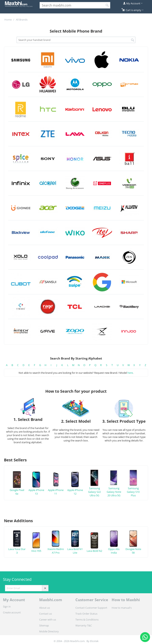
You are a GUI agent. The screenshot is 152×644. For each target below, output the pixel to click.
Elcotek (94, 641)
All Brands (22, 20)
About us (45, 608)
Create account (12, 612)
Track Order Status (86, 614)
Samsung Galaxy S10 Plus (133, 486)
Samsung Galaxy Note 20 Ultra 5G (114, 486)
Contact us (46, 614)
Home (8, 20)
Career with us (48, 620)
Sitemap (44, 625)
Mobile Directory (49, 631)
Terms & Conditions (87, 620)
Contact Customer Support (91, 608)
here (130, 373)
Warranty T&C (84, 625)
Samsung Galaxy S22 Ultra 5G (94, 486)
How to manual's (122, 608)
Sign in (7, 606)
